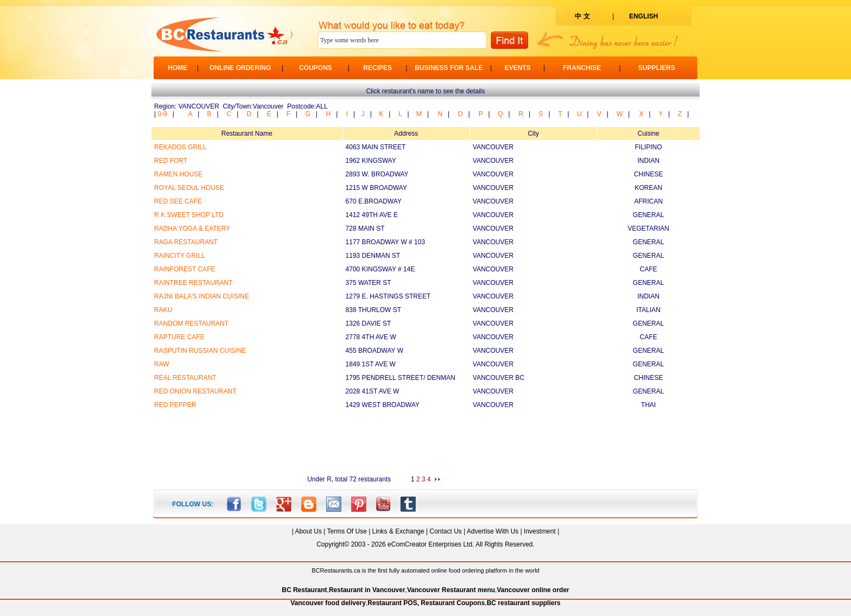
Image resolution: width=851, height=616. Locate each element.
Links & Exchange (398, 531)
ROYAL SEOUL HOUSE (189, 188)
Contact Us (445, 531)
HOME (177, 68)
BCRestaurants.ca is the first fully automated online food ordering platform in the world (425, 570)
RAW (162, 364)
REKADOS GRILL (180, 147)
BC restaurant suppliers (524, 603)
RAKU (163, 310)
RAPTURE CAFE (179, 337)
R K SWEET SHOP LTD (189, 215)
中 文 (582, 16)
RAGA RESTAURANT (186, 242)
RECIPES (377, 68)
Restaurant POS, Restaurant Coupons (426, 603)
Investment (540, 531)
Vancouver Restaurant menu (451, 590)
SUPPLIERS (657, 68)
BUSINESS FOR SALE (449, 68)
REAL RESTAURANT (185, 378)
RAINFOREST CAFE (185, 269)
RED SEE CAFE (178, 201)
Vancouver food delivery (328, 603)
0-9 (162, 114)
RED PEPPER (175, 405)
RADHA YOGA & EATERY (192, 228)
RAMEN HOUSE (178, 174)
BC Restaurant (304, 590)
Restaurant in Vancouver (367, 590)
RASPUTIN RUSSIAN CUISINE (200, 351)
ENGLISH (643, 16)
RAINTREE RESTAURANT (193, 283)
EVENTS (518, 68)
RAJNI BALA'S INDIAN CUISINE (202, 296)
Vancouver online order (533, 590)
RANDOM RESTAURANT (191, 323)
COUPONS (316, 68)
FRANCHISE (582, 68)
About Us (309, 531)
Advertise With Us (493, 531)
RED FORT (171, 161)
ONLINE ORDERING (240, 68)
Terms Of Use (347, 531)
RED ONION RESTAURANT (195, 391)
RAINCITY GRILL (180, 256)
